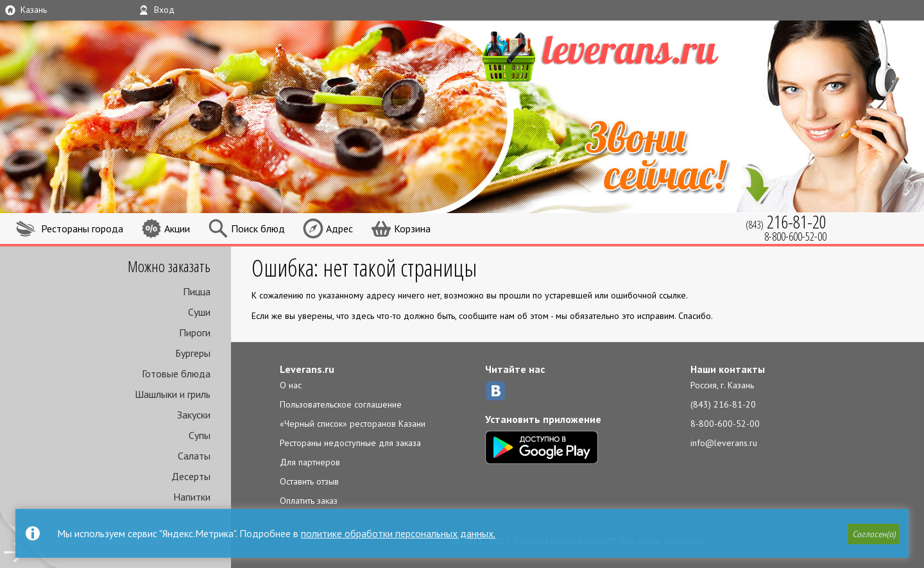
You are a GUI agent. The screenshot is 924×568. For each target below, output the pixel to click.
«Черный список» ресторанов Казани (353, 424)
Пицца (197, 291)
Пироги (195, 332)
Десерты (191, 476)
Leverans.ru (307, 369)
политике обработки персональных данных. (398, 533)
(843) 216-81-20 (723, 404)
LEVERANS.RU (625, 55)
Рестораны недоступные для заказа (350, 443)
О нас (291, 385)
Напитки (192, 497)
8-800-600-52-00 (725, 424)
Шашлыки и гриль (173, 394)
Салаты (194, 456)
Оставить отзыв (309, 481)
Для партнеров (310, 462)
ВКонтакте (495, 391)
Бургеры (193, 353)
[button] (873, 534)
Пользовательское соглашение (341, 404)
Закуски (194, 415)
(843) (786, 222)
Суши (199, 312)
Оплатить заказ (309, 501)
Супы (200, 435)
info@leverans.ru (724, 443)
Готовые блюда (176, 374)
